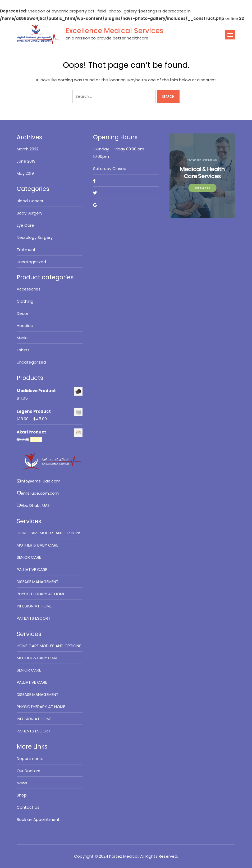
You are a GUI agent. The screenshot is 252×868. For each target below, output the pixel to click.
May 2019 (25, 173)
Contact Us (28, 807)
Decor (22, 313)
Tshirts (23, 350)
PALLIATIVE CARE (32, 569)
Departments (30, 759)
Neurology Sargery (35, 237)
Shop (22, 795)
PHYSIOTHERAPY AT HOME (41, 594)
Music (22, 338)
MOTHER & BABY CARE (37, 545)
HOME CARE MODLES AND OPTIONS (49, 533)
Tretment (26, 250)
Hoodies (25, 326)
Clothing (25, 301)
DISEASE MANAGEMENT (38, 582)
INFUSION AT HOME (34, 606)
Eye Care (25, 225)
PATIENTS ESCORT (34, 618)
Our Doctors (28, 771)
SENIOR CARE (29, 557)
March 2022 (28, 149)
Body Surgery (29, 213)
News (22, 783)
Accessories (29, 289)
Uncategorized (31, 262)
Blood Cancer (30, 201)
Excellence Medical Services (114, 31)
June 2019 (26, 161)
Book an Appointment (38, 819)
